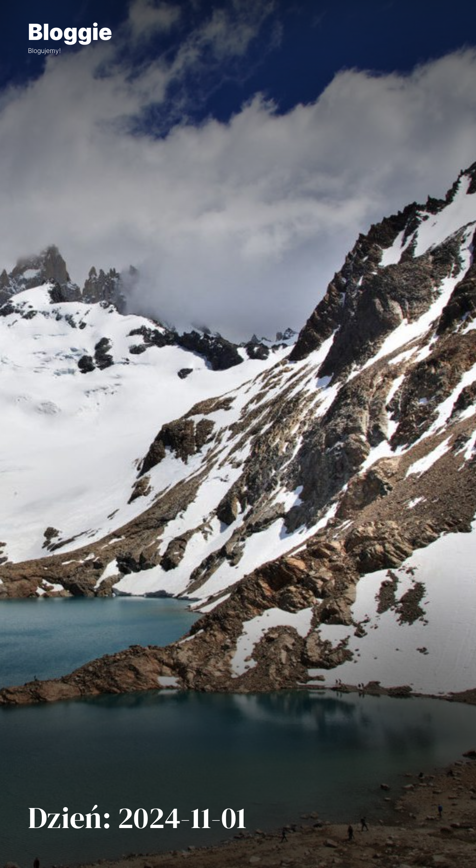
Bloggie (70, 32)
